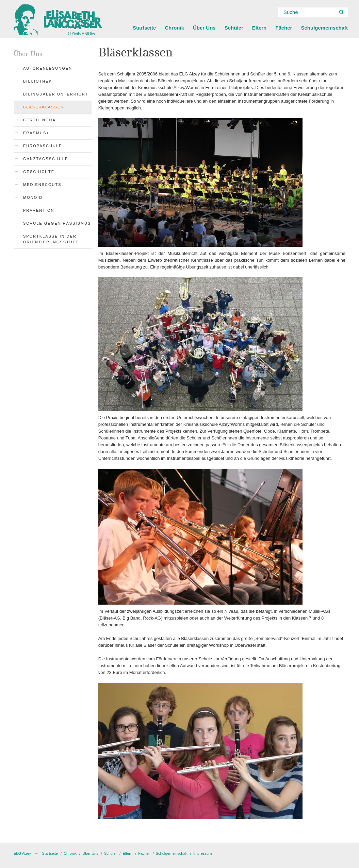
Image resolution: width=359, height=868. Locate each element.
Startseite (144, 28)
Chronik (174, 28)
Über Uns (204, 28)
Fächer (284, 28)
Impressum (202, 853)
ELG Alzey (22, 853)
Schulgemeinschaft (324, 28)
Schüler (234, 28)
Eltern (259, 28)
